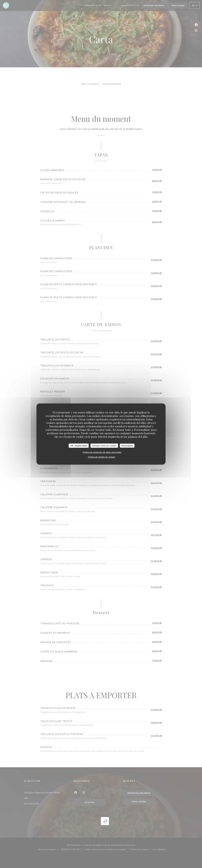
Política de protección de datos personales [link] (102, 452)
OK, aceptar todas (79, 446)
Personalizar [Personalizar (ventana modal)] (127, 446)
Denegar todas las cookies (104, 446)
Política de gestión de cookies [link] (102, 457)
